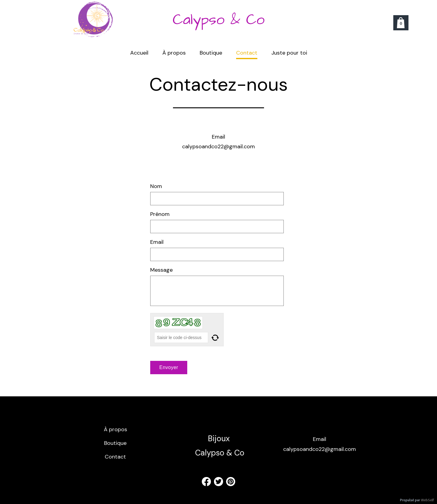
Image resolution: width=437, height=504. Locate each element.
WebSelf (427, 500)
